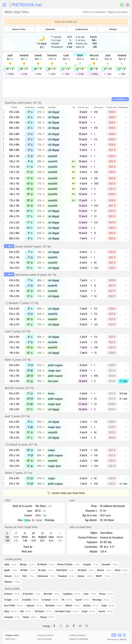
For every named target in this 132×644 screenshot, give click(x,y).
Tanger (88, 611)
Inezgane (87, 564)
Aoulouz (81, 576)
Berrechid (52, 594)
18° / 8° (94, 69)
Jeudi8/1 (10, 57)
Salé (26, 611)
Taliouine (8, 582)
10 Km (10, 74)
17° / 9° (122, 69)
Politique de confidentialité (79, 639)
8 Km (24, 74)
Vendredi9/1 (24, 57)
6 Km (38, 74)
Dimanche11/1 (52, 57)
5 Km (122, 74)
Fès (67, 600)
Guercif (82, 600)
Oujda (108, 605)
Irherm (117, 570)
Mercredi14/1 (94, 57)
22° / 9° (80, 69)
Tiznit (24, 576)
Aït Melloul (42, 564)
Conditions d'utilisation (77, 635)
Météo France (10, 639)
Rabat (10, 611)
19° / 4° (10, 69)
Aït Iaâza (42, 570)
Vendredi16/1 (122, 57)
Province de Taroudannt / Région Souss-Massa (105, 12)
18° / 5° (24, 69)
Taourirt (105, 611)
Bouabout (63, 576)
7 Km (66, 74)
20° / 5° (52, 69)
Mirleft (99, 576)
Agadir (7, 570)
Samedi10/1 (38, 57)
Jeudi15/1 (108, 57)
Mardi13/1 (80, 57)
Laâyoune (34, 605)
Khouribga (101, 600)
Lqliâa (7, 564)
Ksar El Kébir (14, 605)
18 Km (94, 74)
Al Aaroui (12, 594)
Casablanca (71, 594)
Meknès (73, 605)
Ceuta (90, 594)
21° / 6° (66, 69)
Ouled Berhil (62, 570)
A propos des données (45, 635)
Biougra (23, 564)
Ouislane (91, 605)
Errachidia (30, 600)
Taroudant (106, 564)
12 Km (80, 74)
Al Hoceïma (32, 594)
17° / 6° (108, 69)
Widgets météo (12, 635)
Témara (30, 617)
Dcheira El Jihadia (65, 564)
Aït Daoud (82, 570)
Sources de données (45, 639)
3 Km (108, 74)
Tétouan (47, 617)
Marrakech (54, 605)
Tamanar (8, 576)
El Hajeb (12, 600)
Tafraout (100, 570)
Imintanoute (43, 576)
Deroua (106, 594)
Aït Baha (24, 570)
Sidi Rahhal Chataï (67, 611)
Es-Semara (50, 600)
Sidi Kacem (43, 611)
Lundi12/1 (66, 57)
